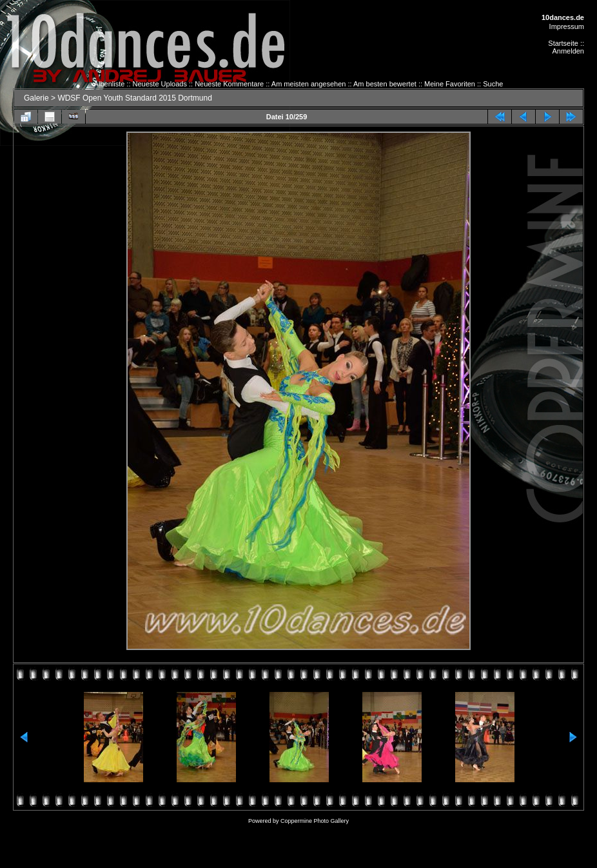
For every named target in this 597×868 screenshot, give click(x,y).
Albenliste (110, 84)
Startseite (563, 43)
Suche (493, 84)
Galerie (36, 98)
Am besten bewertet (385, 84)
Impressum (567, 26)
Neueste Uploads (160, 84)
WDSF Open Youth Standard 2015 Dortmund (134, 98)
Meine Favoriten (450, 84)
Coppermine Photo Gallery (315, 821)
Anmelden (568, 51)
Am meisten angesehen (309, 84)
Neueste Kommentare (229, 84)
